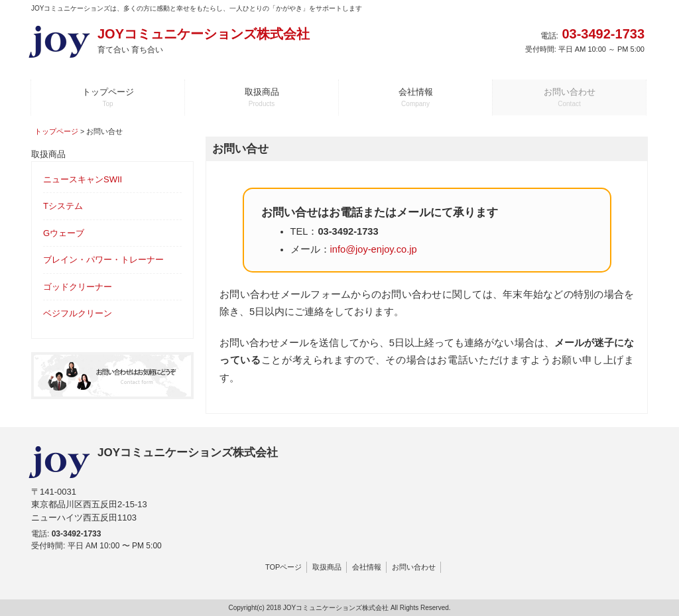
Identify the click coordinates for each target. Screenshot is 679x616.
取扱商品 (327, 567)
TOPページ (283, 567)
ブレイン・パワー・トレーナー (103, 260)
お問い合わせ (414, 567)
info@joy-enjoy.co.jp (374, 249)
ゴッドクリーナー (78, 287)
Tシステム (63, 206)
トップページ (56, 131)
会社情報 (367, 567)
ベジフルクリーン (78, 313)
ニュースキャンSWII (83, 179)
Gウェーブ (64, 233)
